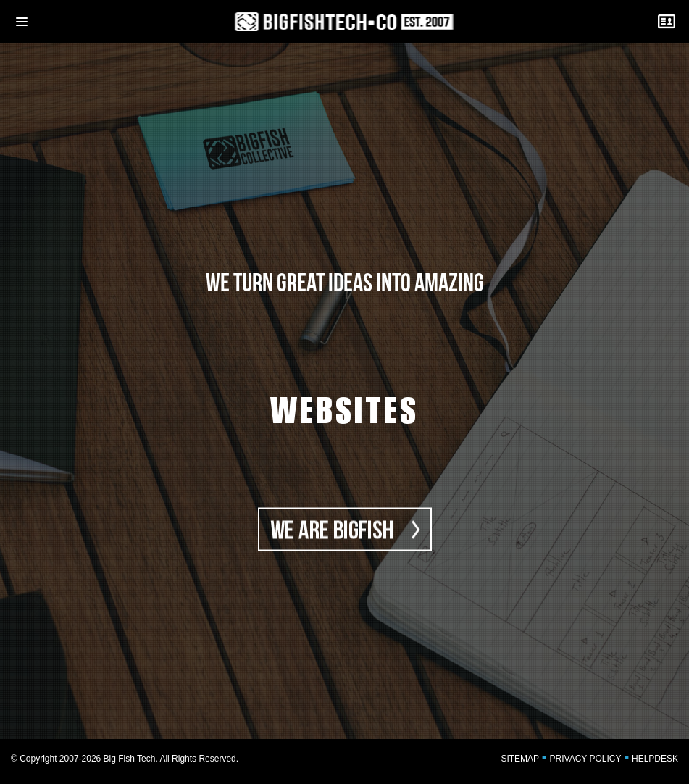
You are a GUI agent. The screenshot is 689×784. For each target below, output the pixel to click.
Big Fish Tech (130, 759)
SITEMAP (519, 759)
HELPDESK (655, 759)
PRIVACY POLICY (586, 759)
